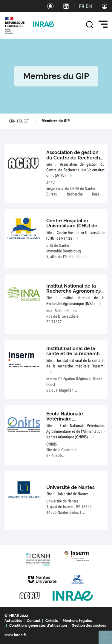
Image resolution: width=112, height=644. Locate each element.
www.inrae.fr (15, 635)
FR (82, 6)
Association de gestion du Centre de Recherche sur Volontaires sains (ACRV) (75, 160)
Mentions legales (77, 621)
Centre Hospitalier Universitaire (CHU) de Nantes (72, 226)
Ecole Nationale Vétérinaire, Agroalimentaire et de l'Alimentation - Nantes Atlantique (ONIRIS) (75, 432)
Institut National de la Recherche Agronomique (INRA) (75, 291)
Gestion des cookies (89, 626)
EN (89, 6)
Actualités (13, 621)
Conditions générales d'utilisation (38, 626)
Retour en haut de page (108, 640)
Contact (34, 621)
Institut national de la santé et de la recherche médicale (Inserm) (75, 354)
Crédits (52, 621)
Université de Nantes (70, 487)
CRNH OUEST (19, 121)
